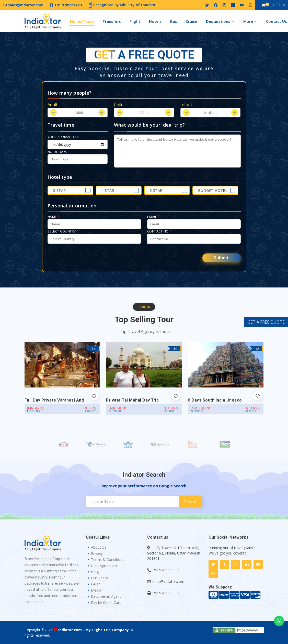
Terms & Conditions (108, 560)
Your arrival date (64, 137)
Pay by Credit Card (106, 603)
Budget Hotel (213, 190)
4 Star (108, 190)
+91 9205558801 (166, 570)
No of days (57, 152)
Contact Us (277, 21)
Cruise (192, 21)
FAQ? (95, 584)
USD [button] (277, 5)
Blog (95, 572)
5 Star (60, 190)
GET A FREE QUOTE (266, 322)
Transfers (112, 21)
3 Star (156, 190)
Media (96, 590)
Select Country (63, 231)
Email (153, 217)
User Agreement (105, 566)
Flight (135, 21)
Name (54, 217)
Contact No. (160, 231)
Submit (221, 258)
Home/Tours (82, 21)
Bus (174, 21)
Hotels (155, 21)
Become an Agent (106, 596)
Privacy (97, 553)
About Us (99, 547)
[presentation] (86, 258)
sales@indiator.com (168, 581)
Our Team (99, 578)
